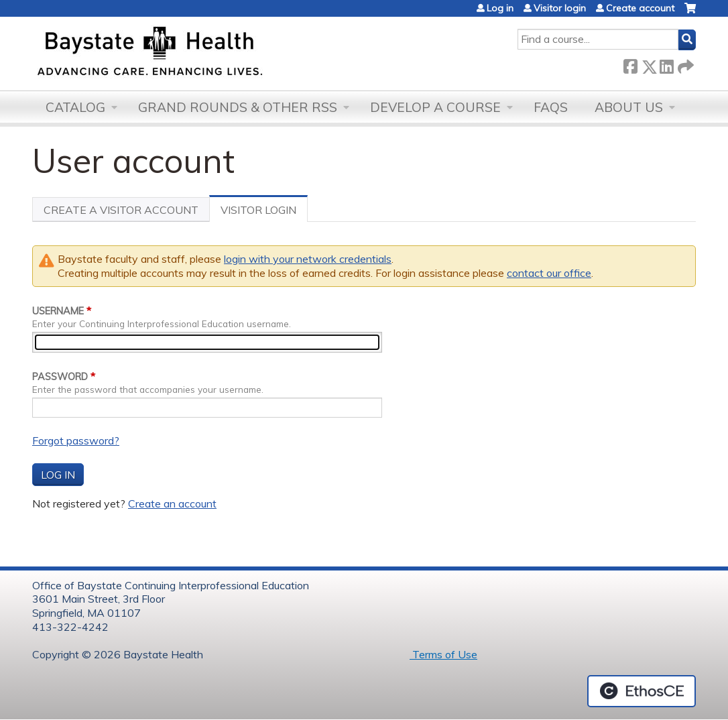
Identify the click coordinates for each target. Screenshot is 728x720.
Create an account (172, 503)
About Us (629, 107)
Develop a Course (435, 107)
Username (58, 311)
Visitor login (560, 8)
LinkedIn (666, 64)
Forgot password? (76, 440)
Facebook (630, 64)
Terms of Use (443, 654)
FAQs (551, 107)
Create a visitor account (121, 210)
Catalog (75, 107)
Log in (500, 8)
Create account (640, 8)
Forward (684, 64)
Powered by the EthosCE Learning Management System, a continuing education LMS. (642, 691)
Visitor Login (264, 213)
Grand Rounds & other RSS (238, 107)
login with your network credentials (308, 259)
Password (60, 377)
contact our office (549, 273)
